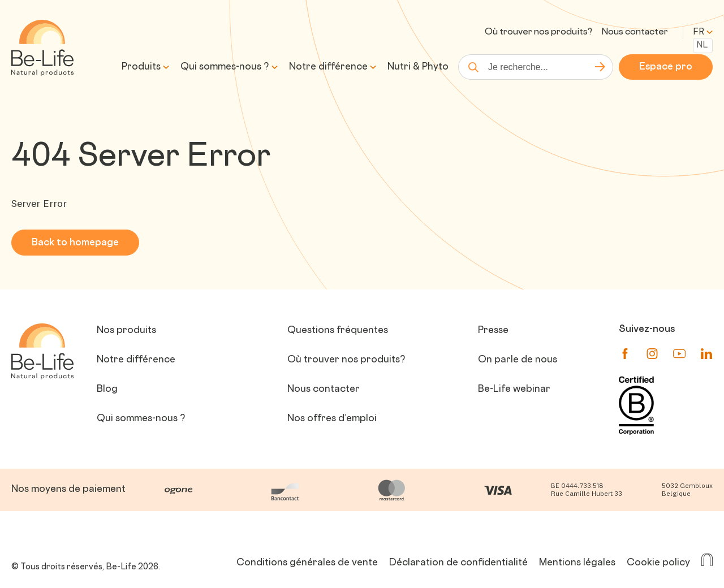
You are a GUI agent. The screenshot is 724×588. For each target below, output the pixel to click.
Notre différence (328, 67)
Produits (141, 67)
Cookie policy (658, 563)
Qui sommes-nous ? (225, 67)
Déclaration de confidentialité (458, 563)
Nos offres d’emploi (332, 419)
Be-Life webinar (514, 390)
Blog (107, 390)
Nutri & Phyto (418, 67)
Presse (493, 331)
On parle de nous (518, 360)
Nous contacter (635, 33)
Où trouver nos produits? (538, 33)
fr (703, 33)
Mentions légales (577, 563)
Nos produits (126, 331)
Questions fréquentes (338, 331)
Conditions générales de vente (307, 563)
